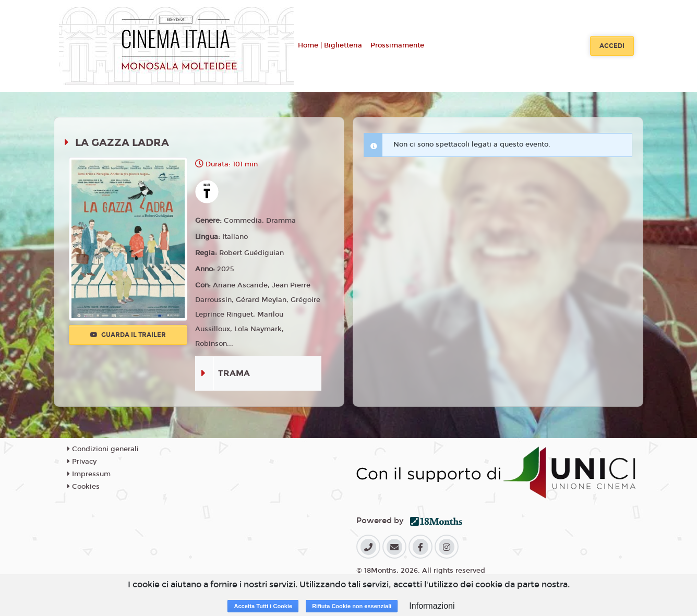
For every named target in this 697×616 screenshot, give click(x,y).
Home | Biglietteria (330, 45)
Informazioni (432, 606)
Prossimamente (397, 45)
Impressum (89, 474)
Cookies (83, 487)
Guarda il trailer (128, 335)
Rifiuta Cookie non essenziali (352, 606)
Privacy (82, 462)
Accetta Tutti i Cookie (263, 606)
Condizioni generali (103, 449)
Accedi (612, 46)
